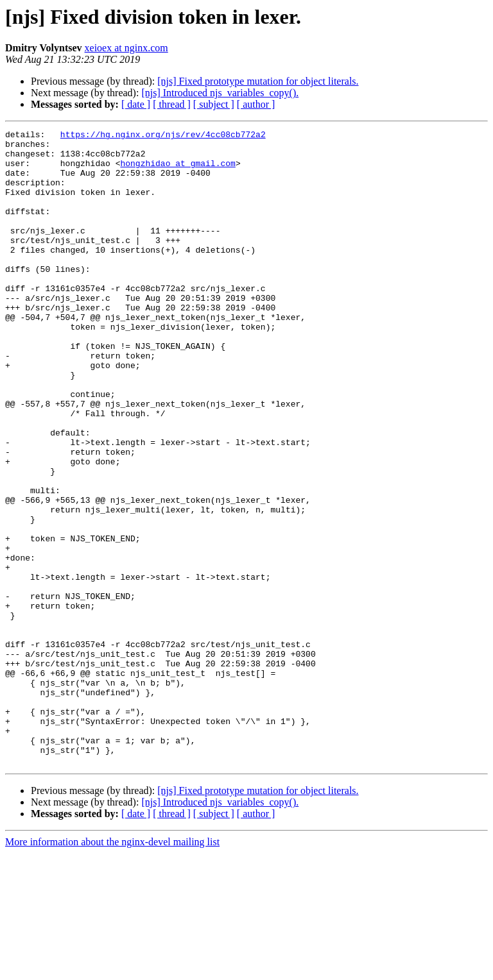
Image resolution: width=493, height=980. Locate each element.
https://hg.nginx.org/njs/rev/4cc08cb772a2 (163, 136)
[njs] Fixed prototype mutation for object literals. (258, 81)
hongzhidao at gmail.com (177, 171)
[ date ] (136, 104)
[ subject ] (214, 104)
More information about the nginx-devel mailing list (112, 969)
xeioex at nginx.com (126, 48)
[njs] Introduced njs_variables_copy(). (220, 93)
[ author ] (256, 104)
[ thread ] (172, 104)
